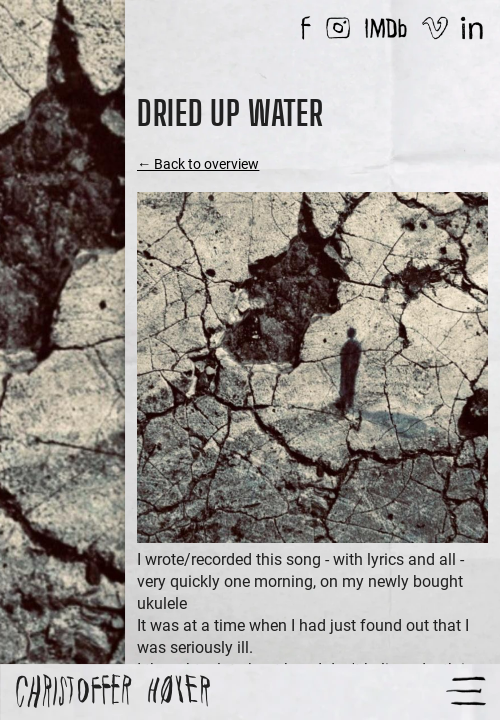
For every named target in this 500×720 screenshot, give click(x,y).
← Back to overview (198, 164)
